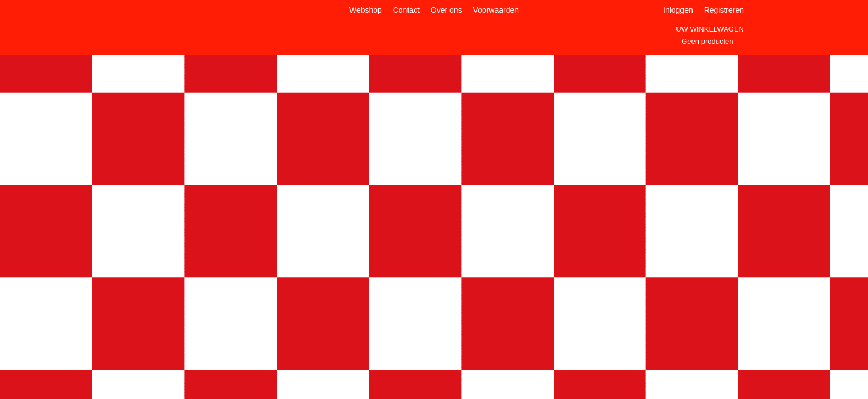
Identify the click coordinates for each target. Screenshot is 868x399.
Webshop (366, 10)
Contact (406, 10)
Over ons (446, 10)
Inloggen (678, 10)
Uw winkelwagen (710, 29)
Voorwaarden (496, 10)
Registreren (724, 10)
